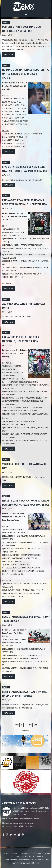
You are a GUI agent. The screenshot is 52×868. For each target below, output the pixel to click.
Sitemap (47, 853)
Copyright (25, 853)
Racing (6, 22)
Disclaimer (37, 853)
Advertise (15, 857)
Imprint (6, 853)
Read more (9, 55)
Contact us (26, 857)
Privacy (15, 853)
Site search (38, 857)
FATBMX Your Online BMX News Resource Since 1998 (26, 6)
